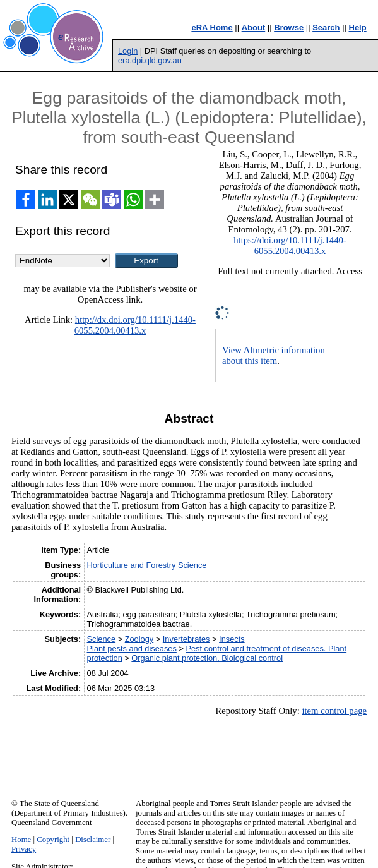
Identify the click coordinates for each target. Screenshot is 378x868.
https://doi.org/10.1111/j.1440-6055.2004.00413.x (290, 245)
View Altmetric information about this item (274, 355)
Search (326, 27)
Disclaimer (93, 840)
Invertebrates (186, 639)
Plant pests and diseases (132, 648)
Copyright (53, 840)
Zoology (139, 639)
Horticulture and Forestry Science (147, 565)
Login (128, 51)
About (254, 27)
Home (21, 840)
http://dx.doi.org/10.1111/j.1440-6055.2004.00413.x (135, 325)
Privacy (24, 849)
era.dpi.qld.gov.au (150, 60)
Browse (289, 27)
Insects (232, 639)
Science (102, 639)
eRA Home (212, 27)
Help (358, 27)
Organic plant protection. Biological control (207, 658)
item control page (334, 711)
